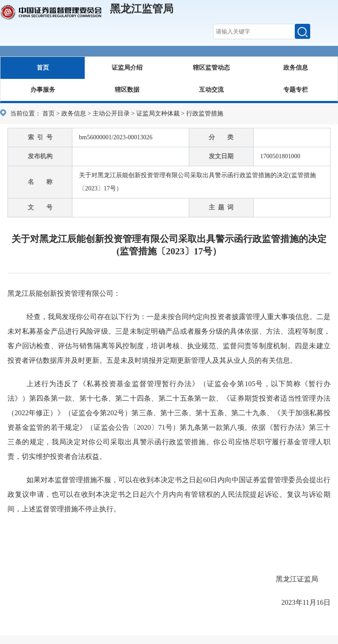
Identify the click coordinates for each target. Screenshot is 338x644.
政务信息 (296, 68)
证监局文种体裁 (158, 114)
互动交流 (211, 90)
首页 (43, 68)
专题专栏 (296, 90)
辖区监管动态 (211, 68)
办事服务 (43, 90)
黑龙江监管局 (142, 9)
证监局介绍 (127, 68)
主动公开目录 (111, 114)
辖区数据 (127, 90)
